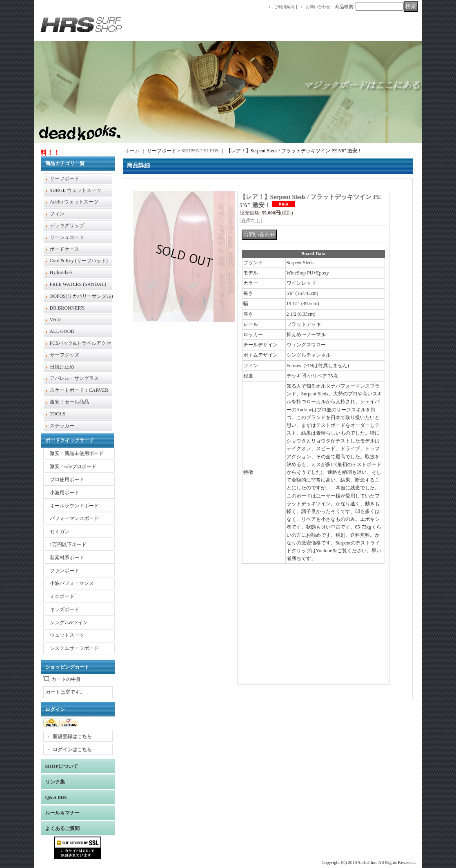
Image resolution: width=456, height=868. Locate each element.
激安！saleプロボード (73, 466)
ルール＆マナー (62, 813)
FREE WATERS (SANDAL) (78, 284)
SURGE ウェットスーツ (76, 190)
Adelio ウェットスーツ (74, 202)
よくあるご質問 (62, 828)
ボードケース (65, 249)
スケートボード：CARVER (79, 390)
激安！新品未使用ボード (77, 453)
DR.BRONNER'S (67, 308)
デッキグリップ (67, 225)
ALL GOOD (62, 331)
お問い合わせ (318, 7)
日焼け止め (62, 367)
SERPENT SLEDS (200, 151)
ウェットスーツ (67, 635)
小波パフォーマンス (72, 583)
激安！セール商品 (69, 402)
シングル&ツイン (69, 623)
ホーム (132, 151)
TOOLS (58, 414)
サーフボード (65, 179)
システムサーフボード (74, 648)
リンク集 (55, 782)
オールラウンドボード (74, 506)
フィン (57, 214)
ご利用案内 (284, 7)
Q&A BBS (56, 797)
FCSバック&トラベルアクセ (81, 343)
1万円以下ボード (68, 544)
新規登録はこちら (72, 736)
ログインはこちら (72, 750)
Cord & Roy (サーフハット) (79, 261)
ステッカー (62, 426)
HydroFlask (61, 272)
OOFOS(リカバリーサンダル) (81, 296)
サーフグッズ (65, 355)
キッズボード (65, 609)
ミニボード (62, 596)
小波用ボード (65, 493)
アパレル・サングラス (74, 378)
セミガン (60, 531)
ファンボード (65, 571)
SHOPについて (62, 766)
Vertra (56, 319)
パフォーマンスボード (74, 518)
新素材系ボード (67, 558)
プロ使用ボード (67, 480)
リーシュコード (67, 237)
